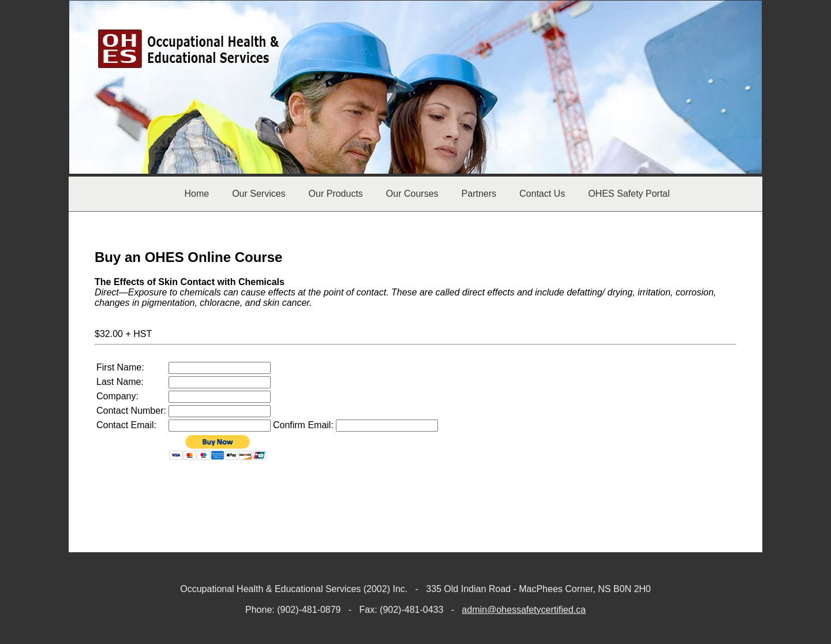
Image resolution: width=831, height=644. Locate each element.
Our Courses (412, 194)
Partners (479, 194)
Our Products (336, 194)
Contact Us (542, 194)
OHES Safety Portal (629, 194)
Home (196, 194)
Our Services (259, 194)
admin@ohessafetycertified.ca (524, 610)
